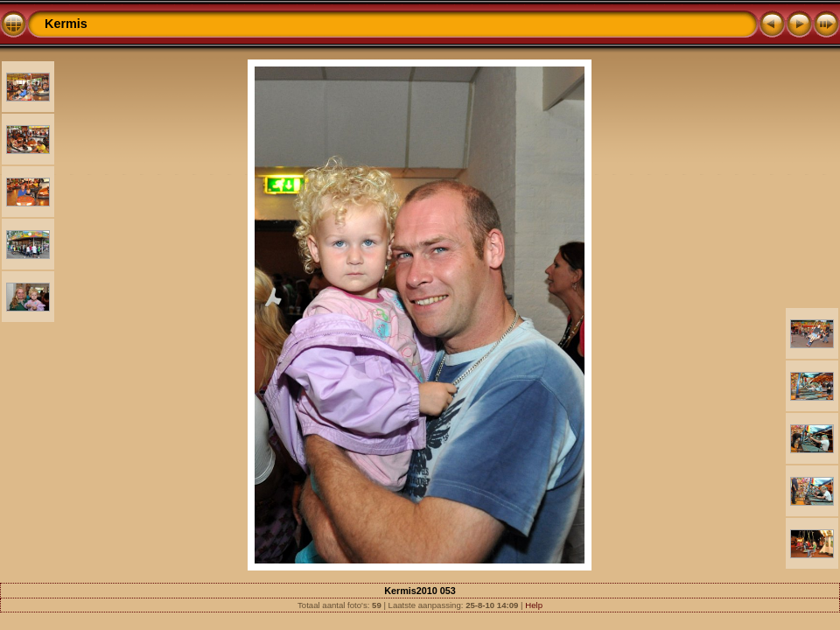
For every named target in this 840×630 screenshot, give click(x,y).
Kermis (66, 24)
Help (534, 605)
